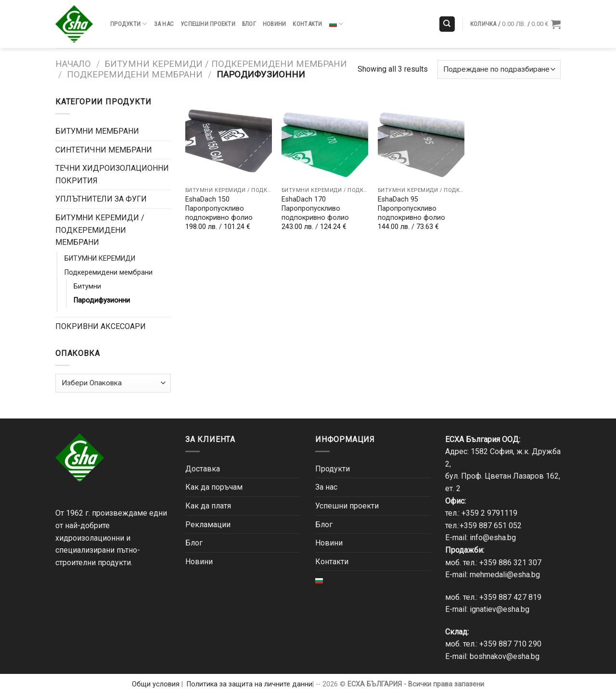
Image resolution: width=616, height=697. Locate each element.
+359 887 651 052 (491, 526)
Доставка (203, 469)
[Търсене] (447, 24)
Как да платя (208, 506)
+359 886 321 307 (510, 563)
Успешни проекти (208, 24)
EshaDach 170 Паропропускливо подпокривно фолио (315, 208)
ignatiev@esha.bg (500, 609)
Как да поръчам (214, 487)
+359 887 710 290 (510, 644)
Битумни (87, 286)
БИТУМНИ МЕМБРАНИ (97, 131)
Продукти (129, 24)
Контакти (307, 24)
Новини (275, 24)
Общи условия (156, 684)
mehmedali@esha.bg (505, 575)
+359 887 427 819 (510, 597)
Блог (249, 24)
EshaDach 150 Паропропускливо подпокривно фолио (219, 208)
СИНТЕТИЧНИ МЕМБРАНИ (104, 150)
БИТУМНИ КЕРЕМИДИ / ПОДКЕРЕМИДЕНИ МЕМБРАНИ (226, 64)
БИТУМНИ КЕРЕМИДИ (100, 259)
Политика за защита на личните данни (250, 684)
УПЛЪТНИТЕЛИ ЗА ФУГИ (101, 199)
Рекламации (208, 525)
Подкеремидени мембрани (135, 74)
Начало (73, 64)
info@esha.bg (493, 538)
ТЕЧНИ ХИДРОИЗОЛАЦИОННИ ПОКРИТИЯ (112, 174)
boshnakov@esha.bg (505, 656)
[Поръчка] (499, 70)
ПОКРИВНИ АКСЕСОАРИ (101, 326)
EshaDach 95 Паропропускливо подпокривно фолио (411, 208)
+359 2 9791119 (489, 513)
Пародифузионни (102, 300)
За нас (164, 24)
